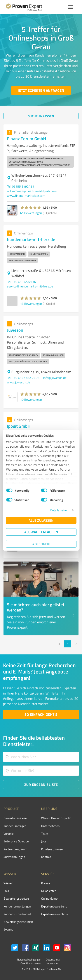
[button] (31, 207)
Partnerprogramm (15, 849)
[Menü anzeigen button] (71, 7)
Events (8, 929)
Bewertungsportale (16, 898)
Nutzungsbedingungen (29, 960)
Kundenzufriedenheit (17, 914)
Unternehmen (51, 826)
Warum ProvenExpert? (56, 818)
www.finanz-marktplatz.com (26, 196)
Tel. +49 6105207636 (21, 282)
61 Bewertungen (31, 213)
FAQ (6, 891)
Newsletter (49, 891)
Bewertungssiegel (15, 818)
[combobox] (41, 757)
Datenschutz (52, 960)
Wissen (8, 883)
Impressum (52, 963)
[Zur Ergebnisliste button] (41, 785)
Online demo (49, 898)
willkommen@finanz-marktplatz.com (32, 191)
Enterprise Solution (16, 841)
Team (45, 834)
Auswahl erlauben (41, 532)
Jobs (44, 841)
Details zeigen (59, 510)
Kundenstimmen (52, 849)
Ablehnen (41, 544)
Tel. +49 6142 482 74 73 (23, 378)
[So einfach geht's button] (41, 714)
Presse (46, 883)
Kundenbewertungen (17, 906)
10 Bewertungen (31, 400)
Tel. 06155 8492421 (21, 186)
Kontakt (46, 857)
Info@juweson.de (55, 378)
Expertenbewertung (54, 906)
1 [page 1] (68, 644)
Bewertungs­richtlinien (18, 922)
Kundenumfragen (15, 826)
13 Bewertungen (31, 304)
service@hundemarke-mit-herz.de (30, 286)
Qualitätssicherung (31, 963)
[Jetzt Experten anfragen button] (41, 90)
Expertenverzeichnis (55, 914)
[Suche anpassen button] (41, 116)
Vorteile (9, 834)
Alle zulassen (41, 520)
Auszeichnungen (14, 857)
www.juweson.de (18, 382)
